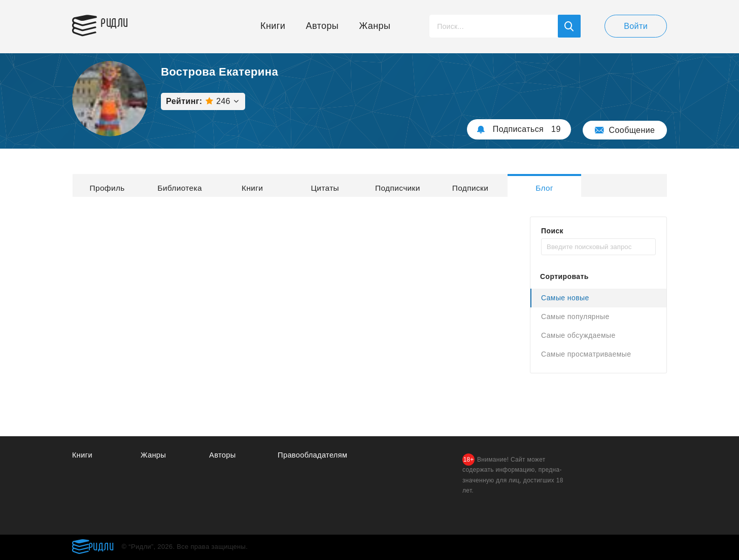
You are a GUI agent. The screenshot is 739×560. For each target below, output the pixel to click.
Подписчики (451, 185)
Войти (636, 26)
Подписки (536, 185)
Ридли (120, 23)
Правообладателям (313, 455)
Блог (620, 185)
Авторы (323, 26)
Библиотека (198, 185)
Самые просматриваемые (586, 354)
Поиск (552, 231)
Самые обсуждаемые (578, 335)
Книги (273, 26)
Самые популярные (575, 317)
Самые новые (565, 298)
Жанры (375, 26)
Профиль (113, 185)
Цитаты (367, 185)
